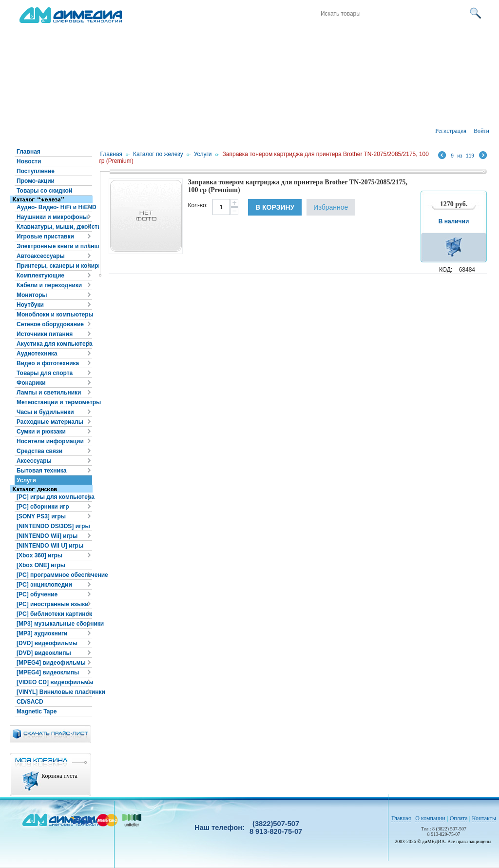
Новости (29, 161)
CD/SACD (30, 702)
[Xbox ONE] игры (41, 565)
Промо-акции (36, 181)
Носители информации (50, 441)
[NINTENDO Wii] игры (47, 536)
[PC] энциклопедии (44, 585)
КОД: (446, 270)
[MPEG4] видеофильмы (51, 663)
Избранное (331, 207)
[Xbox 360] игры (39, 555)
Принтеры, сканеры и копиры (54, 266)
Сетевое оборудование (50, 324)
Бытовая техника (42, 471)
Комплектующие (40, 276)
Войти (481, 131)
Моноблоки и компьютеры (54, 315)
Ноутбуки (30, 305)
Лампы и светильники (49, 393)
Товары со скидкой (44, 191)
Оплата (459, 818)
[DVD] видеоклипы (44, 653)
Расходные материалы (50, 422)
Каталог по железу (158, 154)
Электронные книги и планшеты (54, 246)
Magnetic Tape (37, 711)
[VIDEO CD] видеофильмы (54, 682)
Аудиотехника (37, 354)
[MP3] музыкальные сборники (54, 624)
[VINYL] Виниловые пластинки (54, 692)
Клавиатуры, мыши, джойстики (54, 227)
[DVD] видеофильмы (47, 643)
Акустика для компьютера (54, 344)
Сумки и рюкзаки (41, 432)
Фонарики (31, 383)
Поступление (36, 171)
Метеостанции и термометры (54, 402)
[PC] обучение (37, 594)
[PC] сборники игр (43, 507)
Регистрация (451, 131)
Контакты (484, 818)
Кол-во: (198, 205)
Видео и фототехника (48, 363)
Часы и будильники (45, 412)
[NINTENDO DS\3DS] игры (53, 526)
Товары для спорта (45, 373)
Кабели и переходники (49, 285)
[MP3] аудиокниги (42, 633)
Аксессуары (34, 461)
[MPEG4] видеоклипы (48, 672)
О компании (430, 818)
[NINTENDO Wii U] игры (50, 546)
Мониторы (32, 295)
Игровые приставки (45, 237)
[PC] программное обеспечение (54, 575)
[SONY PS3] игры (41, 516)
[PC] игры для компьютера (54, 497)
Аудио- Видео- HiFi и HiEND (54, 207)
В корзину (275, 207)
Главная (29, 152)
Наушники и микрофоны (52, 217)
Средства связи (39, 451)
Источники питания (45, 334)
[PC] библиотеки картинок (54, 614)
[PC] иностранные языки (53, 604)
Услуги (26, 480)
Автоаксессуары (41, 256)
